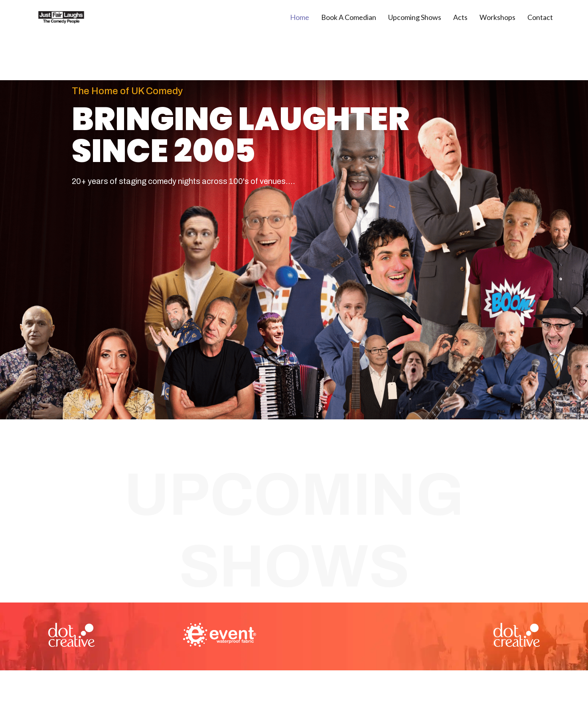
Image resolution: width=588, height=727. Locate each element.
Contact (540, 17)
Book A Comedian (349, 17)
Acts (460, 17)
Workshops (497, 17)
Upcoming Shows (415, 17)
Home (300, 17)
